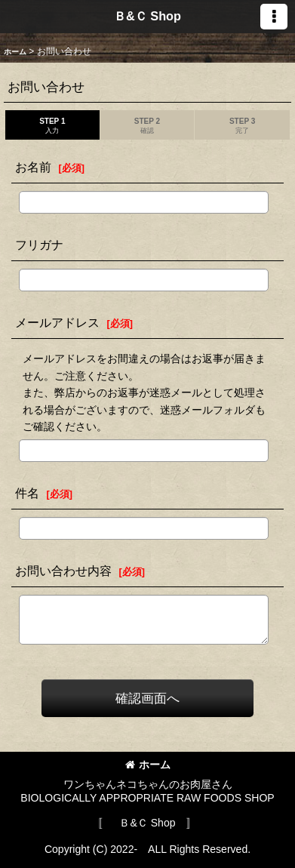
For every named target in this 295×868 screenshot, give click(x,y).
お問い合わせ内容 (63, 571)
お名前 (33, 167)
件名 (27, 493)
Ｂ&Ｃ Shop (147, 16)
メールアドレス (57, 322)
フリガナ (39, 245)
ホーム (148, 765)
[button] (274, 17)
